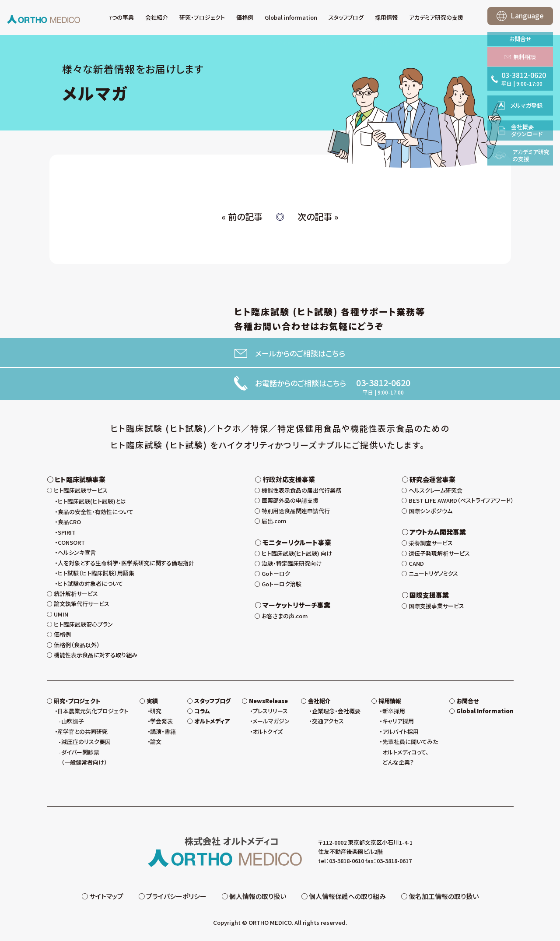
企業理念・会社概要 (336, 711)
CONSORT (71, 542)
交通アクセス (328, 721)
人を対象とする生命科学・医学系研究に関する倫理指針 (126, 563)
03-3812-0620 (383, 383)
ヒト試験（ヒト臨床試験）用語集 (96, 573)
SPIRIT (67, 532)
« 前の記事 (242, 217)
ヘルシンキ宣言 (77, 552)
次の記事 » (318, 217)
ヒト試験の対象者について (90, 583)
